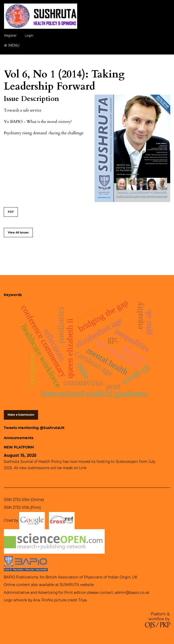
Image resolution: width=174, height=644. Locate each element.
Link (83, 468)
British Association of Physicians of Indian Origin (88, 577)
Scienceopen (127, 462)
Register (10, 35)
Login (29, 35)
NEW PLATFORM (19, 447)
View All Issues (18, 233)
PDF (11, 212)
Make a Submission (21, 415)
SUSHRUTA (69, 585)
